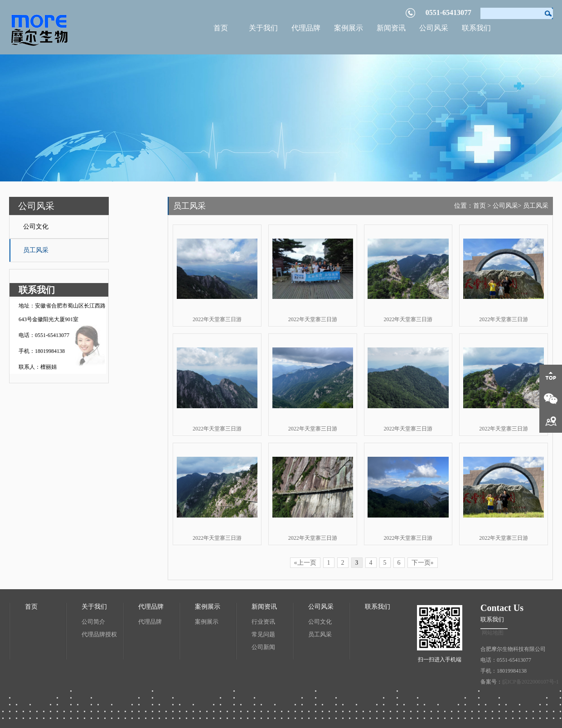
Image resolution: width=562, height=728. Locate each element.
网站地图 (493, 633)
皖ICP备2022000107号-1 (531, 682)
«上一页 (305, 563)
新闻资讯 (391, 28)
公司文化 (36, 227)
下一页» (423, 563)
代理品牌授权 (99, 634)
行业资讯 (263, 622)
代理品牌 (306, 28)
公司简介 (93, 622)
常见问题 (263, 634)
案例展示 (349, 28)
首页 (221, 28)
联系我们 (476, 28)
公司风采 (434, 28)
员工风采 (36, 250)
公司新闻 (263, 647)
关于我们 (263, 28)
